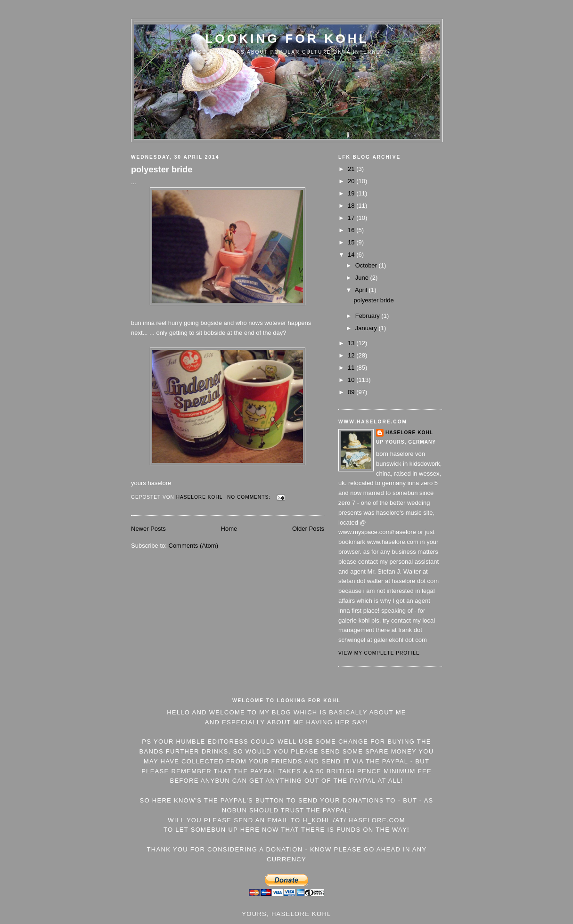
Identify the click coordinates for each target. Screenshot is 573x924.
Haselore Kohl (409, 433)
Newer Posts (148, 529)
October (367, 265)
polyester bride (162, 170)
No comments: (250, 497)
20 (352, 181)
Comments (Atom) (193, 546)
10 (352, 380)
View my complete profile (379, 653)
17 (352, 218)
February (368, 316)
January (367, 328)
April (362, 290)
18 (352, 206)
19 (352, 193)
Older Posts (308, 529)
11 (352, 368)
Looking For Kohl (287, 39)
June (363, 278)
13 (352, 343)
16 (352, 230)
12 (352, 355)
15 (352, 242)
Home (229, 529)
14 (352, 255)
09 (352, 392)
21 (352, 169)
